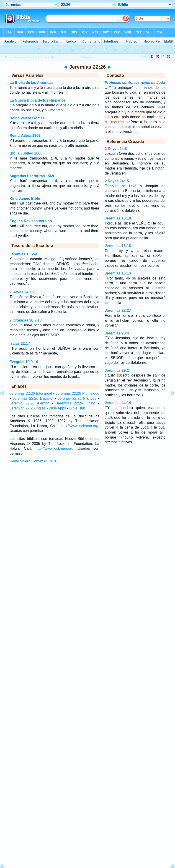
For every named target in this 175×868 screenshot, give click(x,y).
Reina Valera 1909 (25, 136)
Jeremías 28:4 (117, 333)
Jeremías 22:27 (118, 311)
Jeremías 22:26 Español (33, 398)
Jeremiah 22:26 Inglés (27, 408)
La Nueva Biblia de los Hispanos (38, 100)
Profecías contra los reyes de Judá (135, 83)
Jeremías (20, 57)
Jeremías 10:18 (118, 218)
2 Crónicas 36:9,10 (26, 320)
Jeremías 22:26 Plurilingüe (77, 393)
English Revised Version (31, 221)
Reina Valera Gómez (27, 118)
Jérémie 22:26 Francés (77, 398)
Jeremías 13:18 (118, 246)
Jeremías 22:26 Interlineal (31, 393)
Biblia (8, 57)
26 (160, 107)
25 (110, 87)
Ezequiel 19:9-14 (24, 362)
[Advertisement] (87, 499)
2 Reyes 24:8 (116, 149)
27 (129, 122)
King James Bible (25, 198)
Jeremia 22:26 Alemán (29, 403)
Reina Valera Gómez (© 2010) (34, 461)
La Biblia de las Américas (31, 83)
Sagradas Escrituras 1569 (32, 176)
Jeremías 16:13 (118, 273)
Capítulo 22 (34, 57)
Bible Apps (57, 408)
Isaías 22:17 (20, 343)
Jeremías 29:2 (117, 370)
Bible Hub (77, 408)
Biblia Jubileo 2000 (26, 153)
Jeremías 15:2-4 (23, 254)
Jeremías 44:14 (118, 403)
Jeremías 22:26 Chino (76, 403)
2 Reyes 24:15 (22, 292)
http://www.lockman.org (79, 426)
